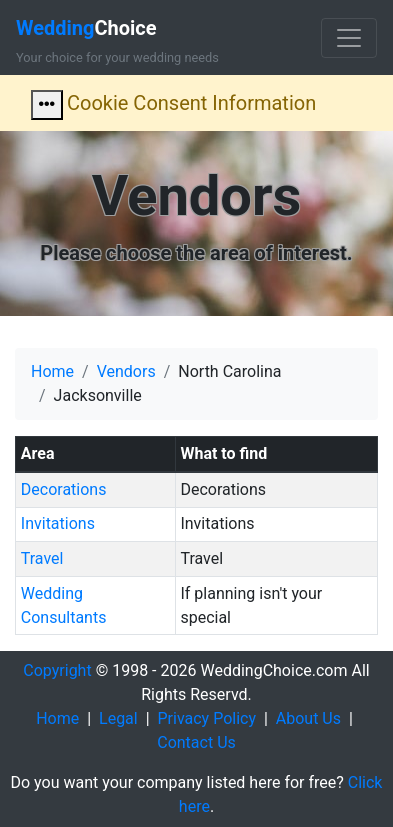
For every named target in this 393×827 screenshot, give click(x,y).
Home (52, 371)
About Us (308, 718)
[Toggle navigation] (349, 38)
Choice (86, 28)
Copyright (57, 670)
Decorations (64, 489)
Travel (42, 558)
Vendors (126, 371)
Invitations (58, 523)
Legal (118, 718)
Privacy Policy (207, 718)
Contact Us (196, 742)
